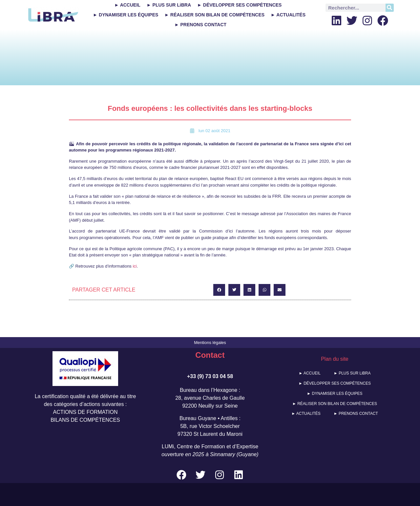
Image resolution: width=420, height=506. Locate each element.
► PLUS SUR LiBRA (169, 5)
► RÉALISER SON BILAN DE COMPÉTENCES (214, 15)
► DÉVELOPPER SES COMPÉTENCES (239, 5)
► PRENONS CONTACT (200, 25)
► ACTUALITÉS (288, 15)
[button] (219, 290)
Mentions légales (210, 343)
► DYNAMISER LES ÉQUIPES (126, 15)
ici (135, 266)
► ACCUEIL (127, 5)
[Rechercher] (390, 8)
